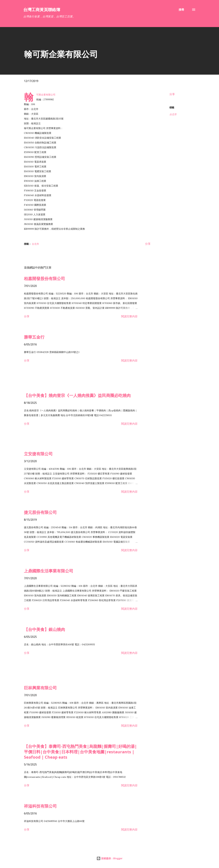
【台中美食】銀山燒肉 (44, 629)
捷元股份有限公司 (40, 512)
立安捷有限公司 (38, 454)
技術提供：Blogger (109, 858)
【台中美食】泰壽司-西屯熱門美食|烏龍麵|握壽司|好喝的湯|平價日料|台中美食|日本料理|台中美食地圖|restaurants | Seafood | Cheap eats (80, 752)
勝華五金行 (34, 337)
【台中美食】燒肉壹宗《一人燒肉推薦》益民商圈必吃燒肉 (77, 395)
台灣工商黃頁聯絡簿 (42, 9)
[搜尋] (181, 10)
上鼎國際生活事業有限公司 (49, 571)
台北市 (173, 114)
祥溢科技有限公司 (40, 806)
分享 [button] (172, 94)
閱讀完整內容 (129, 316)
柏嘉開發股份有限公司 (44, 278)
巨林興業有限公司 (40, 688)
